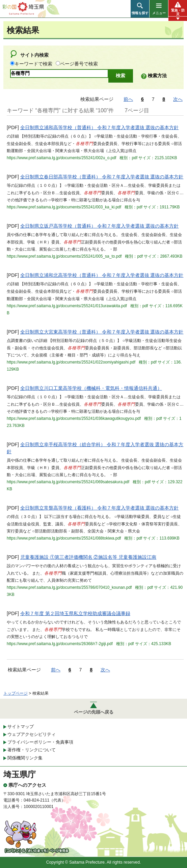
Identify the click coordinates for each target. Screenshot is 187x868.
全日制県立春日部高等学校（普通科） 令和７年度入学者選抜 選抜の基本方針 (102, 177)
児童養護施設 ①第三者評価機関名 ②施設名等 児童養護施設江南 (88, 557)
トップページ (16, 693)
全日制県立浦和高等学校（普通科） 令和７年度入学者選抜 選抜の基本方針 (100, 127)
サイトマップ (21, 727)
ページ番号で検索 (79, 64)
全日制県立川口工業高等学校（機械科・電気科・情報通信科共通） (91, 388)
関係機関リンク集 (25, 758)
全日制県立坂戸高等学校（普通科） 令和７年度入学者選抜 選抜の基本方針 (100, 226)
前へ (128, 99)
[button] (140, 9)
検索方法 (157, 76)
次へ (178, 99)
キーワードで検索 (33, 64)
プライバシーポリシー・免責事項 (40, 742)
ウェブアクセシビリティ (32, 734)
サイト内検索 (34, 55)
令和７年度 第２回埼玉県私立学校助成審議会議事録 (75, 613)
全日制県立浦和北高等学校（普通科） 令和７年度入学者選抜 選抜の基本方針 (102, 275)
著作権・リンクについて (32, 750)
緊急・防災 (178, 12)
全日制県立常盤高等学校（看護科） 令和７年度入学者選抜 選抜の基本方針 (100, 508)
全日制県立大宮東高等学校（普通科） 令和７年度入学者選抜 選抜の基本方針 (102, 332)
